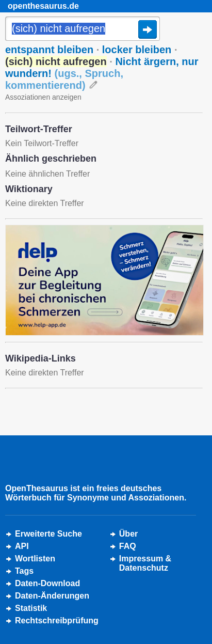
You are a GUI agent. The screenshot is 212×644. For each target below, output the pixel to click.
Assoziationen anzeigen (43, 97)
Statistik (31, 608)
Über (128, 534)
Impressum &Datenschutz (145, 563)
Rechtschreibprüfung (57, 621)
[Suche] (83, 29)
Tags (24, 571)
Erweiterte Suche (48, 534)
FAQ (128, 546)
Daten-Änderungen (52, 596)
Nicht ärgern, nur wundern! (102, 73)
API (22, 546)
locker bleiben (137, 50)
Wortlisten (35, 559)
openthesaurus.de (43, 6)
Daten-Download (47, 583)
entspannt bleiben (49, 50)
